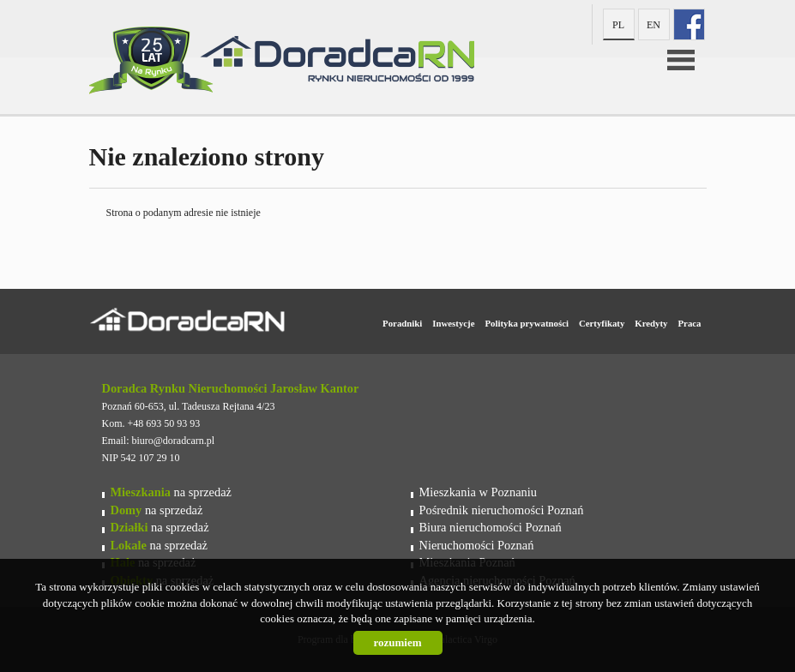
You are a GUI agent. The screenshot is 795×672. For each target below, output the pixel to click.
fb (689, 24)
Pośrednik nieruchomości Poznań (502, 510)
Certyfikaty (602, 323)
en (653, 25)
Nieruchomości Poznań (477, 545)
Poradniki (402, 323)
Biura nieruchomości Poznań (491, 527)
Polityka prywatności (526, 323)
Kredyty (651, 323)
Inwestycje (453, 323)
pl (618, 25)
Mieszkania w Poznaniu (478, 492)
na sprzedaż (171, 492)
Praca (690, 323)
